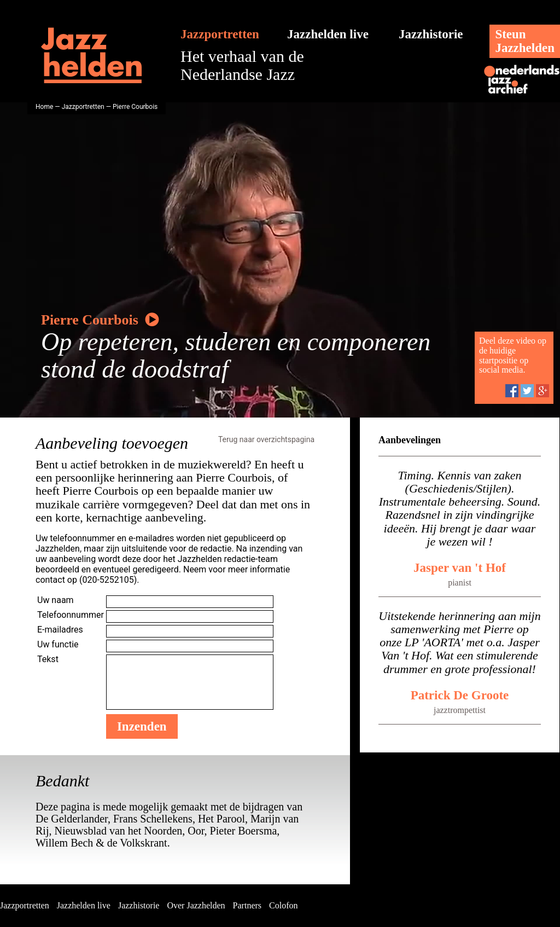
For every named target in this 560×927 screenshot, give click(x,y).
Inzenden (142, 726)
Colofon (283, 905)
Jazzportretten (220, 34)
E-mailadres (60, 630)
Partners (247, 905)
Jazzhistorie (431, 34)
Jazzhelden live (328, 34)
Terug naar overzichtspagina (266, 439)
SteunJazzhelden (525, 41)
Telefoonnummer (71, 615)
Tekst (48, 659)
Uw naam (56, 600)
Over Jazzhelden (196, 905)
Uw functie (58, 644)
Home (44, 107)
